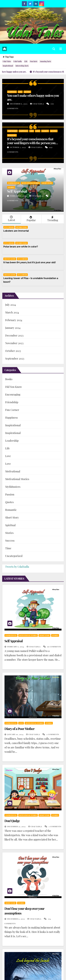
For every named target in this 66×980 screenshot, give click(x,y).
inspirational (8, 66)
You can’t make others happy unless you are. (33, 97)
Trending (52, 219)
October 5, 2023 (18, 147)
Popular (31, 219)
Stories (11, 187)
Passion (45, 131)
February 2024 (14, 320)
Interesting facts (22, 66)
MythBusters (21, 227)
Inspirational (14, 183)
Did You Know (10, 259)
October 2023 (13, 351)
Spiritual (10, 525)
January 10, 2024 (16, 734)
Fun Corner (9, 227)
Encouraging (13, 394)
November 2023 (14, 343)
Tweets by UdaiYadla (17, 567)
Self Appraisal (17, 191)
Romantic (12, 135)
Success (10, 541)
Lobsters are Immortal (16, 231)
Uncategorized (14, 556)
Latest (11, 219)
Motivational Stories (31, 183)
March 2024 (12, 312)
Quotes (27, 92)
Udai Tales (7, 61)
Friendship (12, 131)
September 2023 (15, 359)
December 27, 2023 (17, 826)
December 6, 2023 (19, 104)
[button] (54, 49)
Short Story (47, 183)
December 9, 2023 (16, 919)
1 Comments (53, 734)
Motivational (13, 471)
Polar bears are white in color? (21, 247)
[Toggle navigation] (61, 49)
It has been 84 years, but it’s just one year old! (29, 262)
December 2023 (14, 335)
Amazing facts (45, 61)
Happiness (12, 92)
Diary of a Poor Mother (19, 729)
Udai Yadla (18, 61)
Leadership (12, 441)
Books (9, 379)
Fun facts (34, 61)
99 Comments (54, 647)
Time (8, 548)
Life (26, 61)
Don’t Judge (12, 821)
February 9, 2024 (19, 196)
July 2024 (10, 305)
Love (38, 131)
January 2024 (13, 328)
